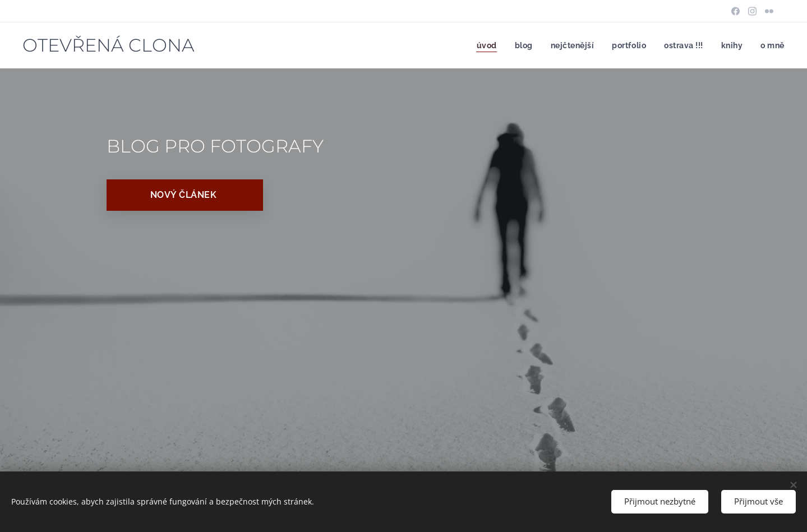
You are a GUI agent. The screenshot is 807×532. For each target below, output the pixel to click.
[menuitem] (485, 45)
